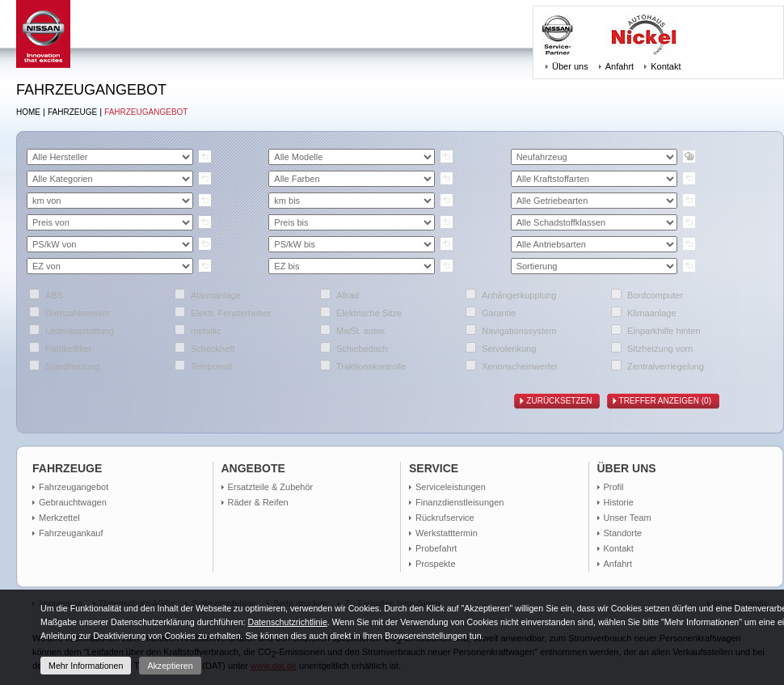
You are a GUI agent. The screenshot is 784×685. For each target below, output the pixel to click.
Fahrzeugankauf (71, 533)
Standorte (623, 533)
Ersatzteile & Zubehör (271, 487)
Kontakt (666, 66)
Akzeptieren (170, 666)
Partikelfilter (68, 349)
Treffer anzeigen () (669, 401)
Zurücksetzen (563, 401)
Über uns (570, 66)
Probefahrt (436, 548)
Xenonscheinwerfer (520, 366)
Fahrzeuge (72, 112)
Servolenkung (509, 349)
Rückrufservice (445, 518)
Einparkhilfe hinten (664, 331)
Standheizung (72, 366)
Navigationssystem (519, 331)
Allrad (348, 295)
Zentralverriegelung (666, 366)
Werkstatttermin (447, 533)
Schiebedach (362, 349)
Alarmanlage (216, 295)
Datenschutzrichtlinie (287, 622)
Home (28, 112)
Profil (614, 487)
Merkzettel (59, 518)
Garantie (499, 313)
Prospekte (436, 564)
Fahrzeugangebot (146, 112)
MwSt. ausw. (361, 331)
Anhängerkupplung (519, 295)
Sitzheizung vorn (660, 349)
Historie (619, 502)
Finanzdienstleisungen (459, 502)
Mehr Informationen (86, 666)
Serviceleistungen (451, 487)
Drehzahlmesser (78, 313)
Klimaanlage (652, 313)
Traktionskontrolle (371, 366)
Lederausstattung (80, 331)
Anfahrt (620, 66)
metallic (206, 331)
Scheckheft (213, 349)
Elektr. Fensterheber (231, 313)
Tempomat (211, 366)
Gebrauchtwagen (73, 502)
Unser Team (628, 518)
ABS (54, 295)
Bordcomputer (655, 295)
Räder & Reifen (258, 502)
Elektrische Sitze (369, 313)
